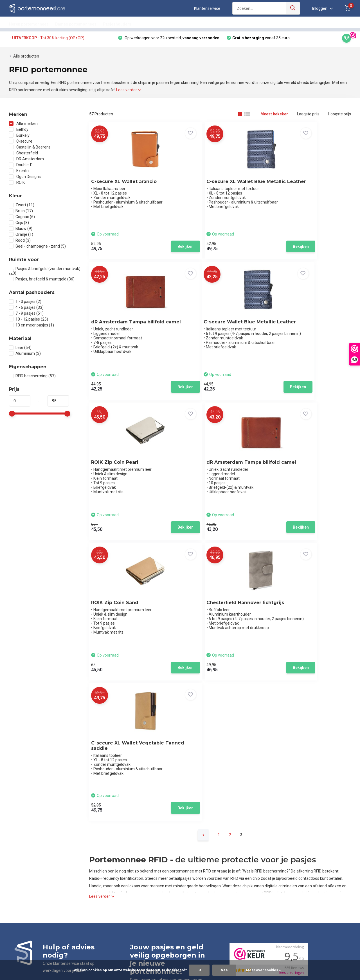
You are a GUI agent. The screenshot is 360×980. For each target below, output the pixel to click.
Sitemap (17, 882)
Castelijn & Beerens (30, 149)
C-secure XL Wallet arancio (128, 183)
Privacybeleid (21, 874)
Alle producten (26, 58)
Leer (20, 349)
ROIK (17, 184)
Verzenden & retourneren (32, 853)
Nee (224, 970)
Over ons (17, 831)
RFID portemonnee (156, 874)
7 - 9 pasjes (26, 315)
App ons (23, 752)
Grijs (19, 225)
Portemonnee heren (158, 831)
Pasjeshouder (152, 838)
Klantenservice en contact (32, 838)
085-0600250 (143, 769)
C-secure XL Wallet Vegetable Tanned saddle (307, 477)
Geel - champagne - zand (37, 248)
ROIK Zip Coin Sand (118, 475)
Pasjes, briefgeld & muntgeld (42, 281)
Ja (199, 970)
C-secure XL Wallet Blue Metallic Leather (214, 185)
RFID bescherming (32, 378)
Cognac (22, 219)
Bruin (21, 213)
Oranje (21, 236)
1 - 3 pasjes (25, 303)
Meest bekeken (274, 116)
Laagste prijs (308, 116)
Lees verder (129, 92)
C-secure (21, 143)
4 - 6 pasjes (26, 309)
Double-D (21, 167)
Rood (20, 242)
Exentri (19, 173)
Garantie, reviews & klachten (34, 860)
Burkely (19, 137)
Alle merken (23, 125)
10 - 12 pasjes (29, 321)
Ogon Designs (25, 179)
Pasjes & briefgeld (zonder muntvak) (45, 273)
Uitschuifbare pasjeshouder (164, 889)
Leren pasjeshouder (157, 853)
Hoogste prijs (339, 116)
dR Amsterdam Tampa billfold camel (302, 185)
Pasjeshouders (117, 24)
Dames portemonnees (76, 24)
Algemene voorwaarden (31, 867)
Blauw (21, 230)
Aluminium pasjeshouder (162, 860)
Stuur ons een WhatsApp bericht (306, 853)
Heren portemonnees (29, 24)
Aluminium (25, 355)
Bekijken (151, 248)
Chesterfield (23, 155)
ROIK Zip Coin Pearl (209, 329)
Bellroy (19, 131)
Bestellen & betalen (26, 845)
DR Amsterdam (26, 161)
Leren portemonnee (157, 845)
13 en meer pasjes (31, 327)
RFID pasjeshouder (156, 882)
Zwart (22, 207)
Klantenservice (207, 8)
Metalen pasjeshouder (160, 867)
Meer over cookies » (263, 970)
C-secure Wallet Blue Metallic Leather (121, 331)
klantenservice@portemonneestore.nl (169, 777)
